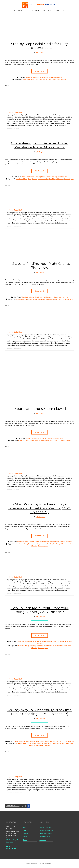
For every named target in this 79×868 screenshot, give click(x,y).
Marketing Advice (40, 177)
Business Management (46, 830)
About (25, 827)
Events (25, 837)
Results (25, 830)
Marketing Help (30, 438)
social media (53, 79)
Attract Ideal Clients (22, 179)
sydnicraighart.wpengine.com (14, 128)
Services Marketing (51, 177)
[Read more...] (39, 71)
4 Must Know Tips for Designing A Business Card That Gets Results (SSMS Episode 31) (40, 508)
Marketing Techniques (35, 641)
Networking (43, 840)
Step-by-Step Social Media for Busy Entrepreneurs (39, 46)
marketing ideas (31, 743)
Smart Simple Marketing (40, 5)
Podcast (47, 542)
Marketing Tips (39, 542)
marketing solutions (34, 299)
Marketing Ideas (31, 741)
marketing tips (38, 544)
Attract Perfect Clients (28, 177)
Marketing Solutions (51, 297)
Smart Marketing (43, 77)
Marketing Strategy (32, 77)
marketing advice (21, 743)
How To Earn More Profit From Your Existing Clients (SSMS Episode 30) (40, 610)
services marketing (43, 179)
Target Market (69, 299)
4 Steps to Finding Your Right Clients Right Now (40, 266)
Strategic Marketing (66, 542)
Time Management (65, 440)
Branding (20, 542)
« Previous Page (13, 806)
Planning (50, 438)
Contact (25, 840)
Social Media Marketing (56, 77)
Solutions (26, 834)
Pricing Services (32, 179)
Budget (20, 440)
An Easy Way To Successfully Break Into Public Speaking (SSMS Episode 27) (39, 712)
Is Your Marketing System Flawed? (40, 409)
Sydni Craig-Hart (62, 79)
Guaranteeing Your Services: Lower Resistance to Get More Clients (40, 145)
